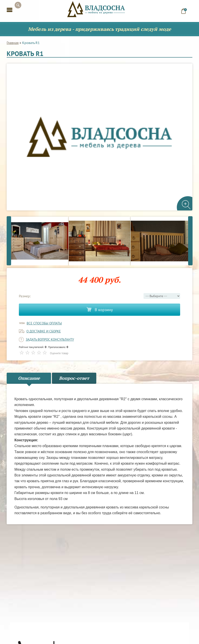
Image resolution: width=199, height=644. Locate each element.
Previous (9, 241)
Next (190, 241)
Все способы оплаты (44, 323)
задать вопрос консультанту (50, 339)
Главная (13, 43)
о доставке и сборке (44, 331)
